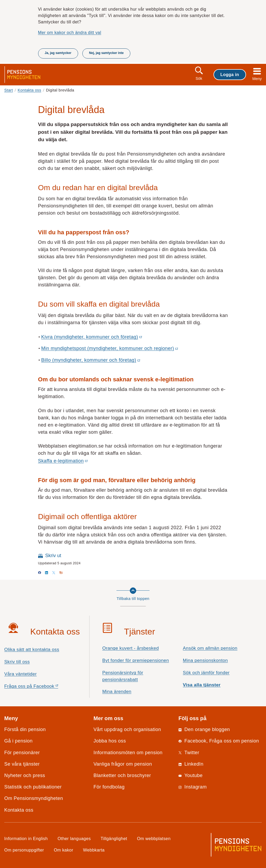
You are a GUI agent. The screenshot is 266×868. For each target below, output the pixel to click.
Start (9, 90)
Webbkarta (94, 850)
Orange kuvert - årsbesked (131, 648)
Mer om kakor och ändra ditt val (70, 32)
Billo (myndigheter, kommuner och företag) (90, 360)
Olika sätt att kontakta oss (32, 650)
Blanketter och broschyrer (122, 775)
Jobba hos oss (110, 741)
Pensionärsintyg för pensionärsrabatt (123, 676)
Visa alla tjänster (202, 685)
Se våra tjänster (22, 764)
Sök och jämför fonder (206, 673)
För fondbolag (109, 787)
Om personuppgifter (24, 850)
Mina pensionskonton (205, 660)
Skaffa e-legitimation (63, 461)
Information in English (26, 838)
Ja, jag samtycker (58, 53)
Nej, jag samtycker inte (106, 53)
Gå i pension (18, 741)
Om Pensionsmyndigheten (34, 798)
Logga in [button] (230, 74)
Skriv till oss (17, 662)
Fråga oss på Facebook (41, 688)
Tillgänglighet (114, 838)
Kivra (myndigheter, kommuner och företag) (91, 337)
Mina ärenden (117, 692)
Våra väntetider (21, 674)
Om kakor (64, 850)
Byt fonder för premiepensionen (136, 660)
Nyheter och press (25, 775)
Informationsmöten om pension (128, 753)
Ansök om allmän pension (210, 648)
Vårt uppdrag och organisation (127, 729)
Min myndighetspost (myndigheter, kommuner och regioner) (109, 349)
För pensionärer (22, 753)
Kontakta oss (29, 90)
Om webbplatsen (154, 838)
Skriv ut (53, 556)
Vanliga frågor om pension (123, 764)
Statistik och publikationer (33, 787)
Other (74, 838)
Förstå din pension (25, 729)
